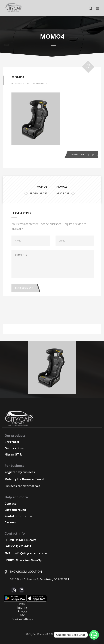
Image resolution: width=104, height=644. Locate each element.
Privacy (22, 611)
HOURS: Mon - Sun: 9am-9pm (25, 560)
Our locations (14, 448)
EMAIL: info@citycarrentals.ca (26, 553)
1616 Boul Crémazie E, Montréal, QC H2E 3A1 (39, 579)
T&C (22, 615)
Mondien (20, 83)
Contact (10, 504)
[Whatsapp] (94, 635)
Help (22, 604)
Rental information (18, 516)
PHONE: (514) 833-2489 (20, 540)
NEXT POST (66, 193)
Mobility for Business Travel (24, 479)
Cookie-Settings (22, 619)
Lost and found (15, 510)
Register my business (20, 472)
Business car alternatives (22, 486)
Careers (10, 522)
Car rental (12, 442)
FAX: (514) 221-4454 (18, 546)
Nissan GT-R (13, 454)
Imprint (22, 608)
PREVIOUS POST (36, 193)
